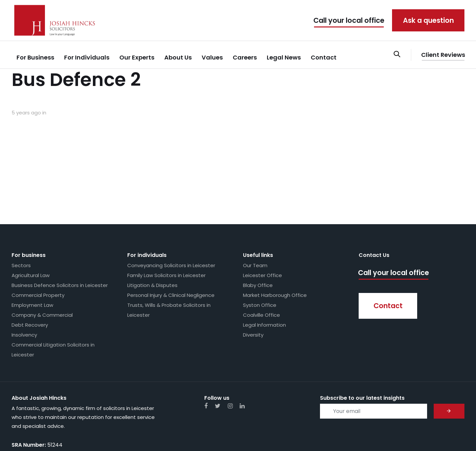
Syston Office (260, 262)
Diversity (253, 291)
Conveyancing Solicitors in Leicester (171, 222)
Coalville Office (261, 272)
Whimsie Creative (444, 434)
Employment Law (32, 262)
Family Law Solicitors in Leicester (166, 232)
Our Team (255, 222)
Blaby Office (258, 242)
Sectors (21, 222)
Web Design (401, 434)
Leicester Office (262, 232)
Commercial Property (38, 252)
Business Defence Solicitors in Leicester (60, 242)
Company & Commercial (42, 272)
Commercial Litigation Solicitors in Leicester (53, 306)
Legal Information (264, 282)
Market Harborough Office (275, 252)
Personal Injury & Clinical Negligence (171, 252)
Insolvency (24, 291)
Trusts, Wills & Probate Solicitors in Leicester (169, 267)
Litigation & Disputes (152, 242)
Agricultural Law (31, 232)
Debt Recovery (30, 282)
